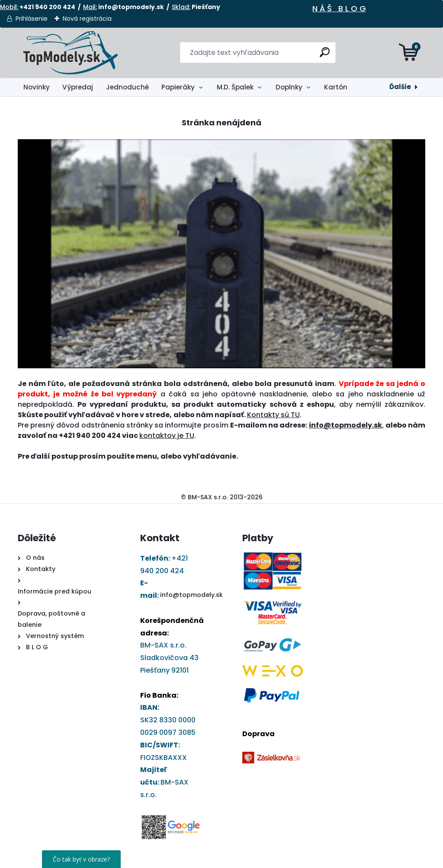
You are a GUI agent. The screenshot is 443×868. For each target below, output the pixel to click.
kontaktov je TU (167, 436)
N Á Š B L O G (339, 8)
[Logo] (71, 53)
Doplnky (289, 87)
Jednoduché (127, 87)
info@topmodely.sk (191, 595)
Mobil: (9, 7)
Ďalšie (400, 87)
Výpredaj (78, 87)
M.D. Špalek (235, 87)
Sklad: (181, 7)
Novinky (37, 87)
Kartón (336, 87)
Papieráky (178, 87)
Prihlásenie (32, 19)
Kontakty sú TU (273, 415)
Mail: (90, 7)
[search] (326, 56)
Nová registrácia (87, 19)
